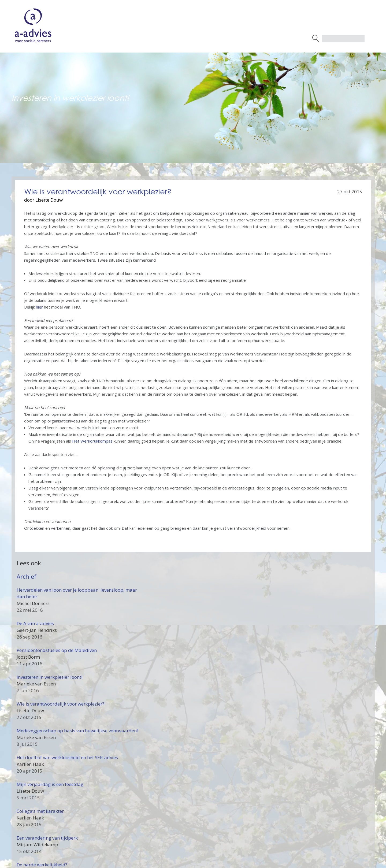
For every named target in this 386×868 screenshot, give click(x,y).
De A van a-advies (35, 623)
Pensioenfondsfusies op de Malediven (57, 650)
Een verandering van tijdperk (47, 838)
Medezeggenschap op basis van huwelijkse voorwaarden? (78, 731)
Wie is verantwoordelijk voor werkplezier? (60, 704)
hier (39, 307)
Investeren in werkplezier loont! (49, 677)
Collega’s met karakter (40, 811)
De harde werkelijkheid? (42, 865)
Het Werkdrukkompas (92, 441)
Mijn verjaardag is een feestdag (50, 784)
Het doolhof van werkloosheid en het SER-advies (67, 757)
